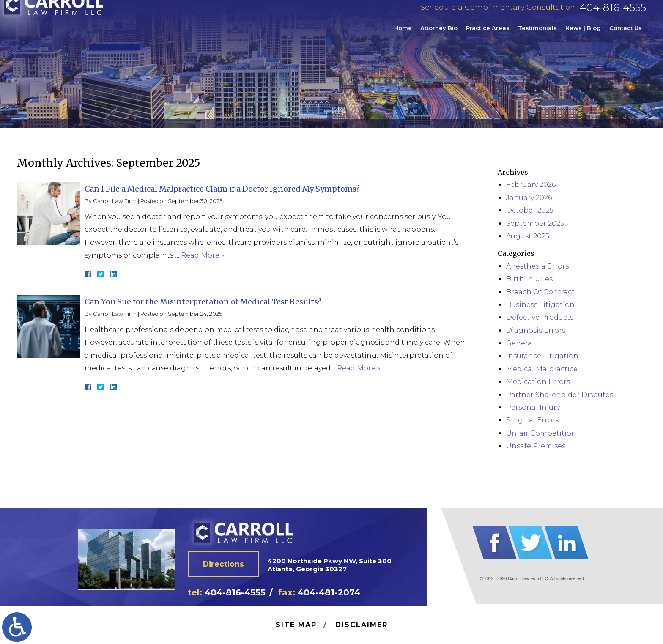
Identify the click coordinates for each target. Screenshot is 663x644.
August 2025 (528, 236)
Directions (227, 565)
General (520, 343)
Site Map (296, 625)
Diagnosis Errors (536, 330)
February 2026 (531, 185)
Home (403, 36)
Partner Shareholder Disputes (560, 395)
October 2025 (530, 210)
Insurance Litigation (542, 356)
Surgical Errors (532, 420)
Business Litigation (540, 305)
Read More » (203, 255)
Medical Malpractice (542, 369)
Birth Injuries (529, 279)
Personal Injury (533, 407)
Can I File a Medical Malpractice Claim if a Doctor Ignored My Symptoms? (222, 189)
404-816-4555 (613, 15)
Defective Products (540, 317)
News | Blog (583, 36)
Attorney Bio (439, 36)
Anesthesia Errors (537, 266)
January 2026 (529, 198)
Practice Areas (488, 36)
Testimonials (537, 36)
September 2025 (535, 223)
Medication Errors (538, 382)
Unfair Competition (541, 433)
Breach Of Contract (540, 292)
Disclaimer (362, 625)
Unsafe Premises (536, 446)
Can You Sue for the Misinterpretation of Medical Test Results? (203, 302)
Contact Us (626, 36)
